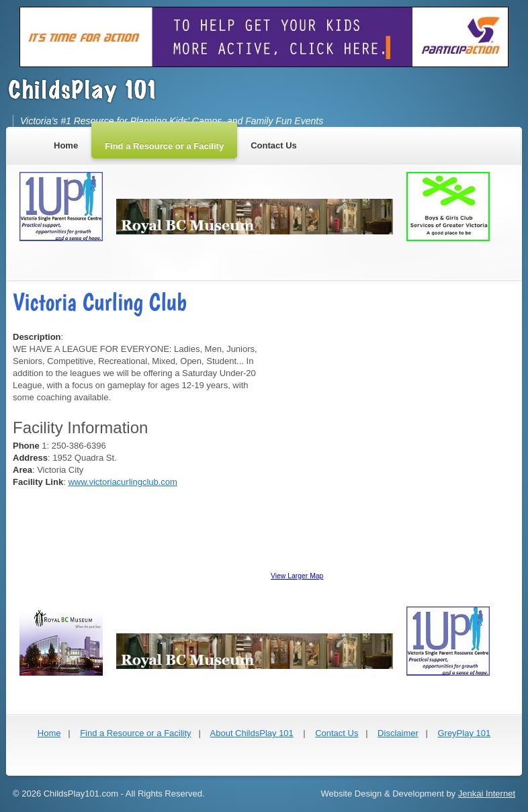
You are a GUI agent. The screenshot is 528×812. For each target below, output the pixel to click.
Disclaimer (398, 733)
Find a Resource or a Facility (135, 733)
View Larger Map (297, 576)
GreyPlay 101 (464, 733)
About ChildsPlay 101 (252, 733)
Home (49, 733)
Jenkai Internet (487, 794)
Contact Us (337, 733)
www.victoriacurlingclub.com (123, 482)
